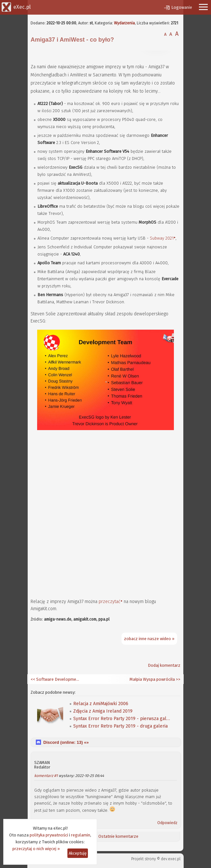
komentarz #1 (46, 776)
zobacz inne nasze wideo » (149, 639)
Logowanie (182, 7)
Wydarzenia (124, 23)
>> (178, 679)
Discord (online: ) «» (66, 742)
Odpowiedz (167, 823)
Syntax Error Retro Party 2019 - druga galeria (120, 726)
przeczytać (110, 602)
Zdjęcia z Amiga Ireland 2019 (103, 711)
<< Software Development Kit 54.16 (55, 679)
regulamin (81, 835)
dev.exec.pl (171, 859)
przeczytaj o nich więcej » (36, 849)
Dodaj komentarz (164, 665)
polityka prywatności (49, 835)
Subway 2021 (162, 238)
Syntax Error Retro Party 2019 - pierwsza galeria (122, 719)
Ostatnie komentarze (118, 836)
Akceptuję (78, 853)
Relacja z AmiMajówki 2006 (101, 704)
